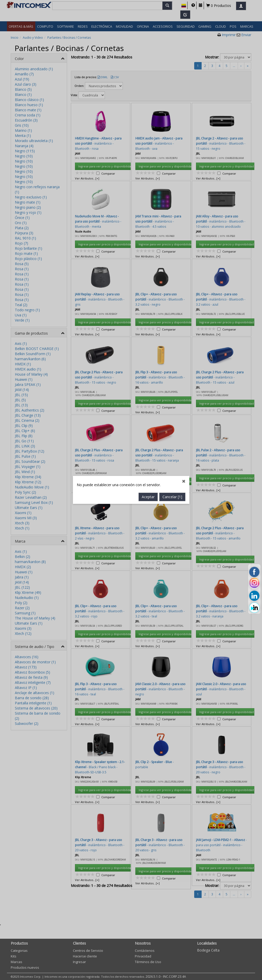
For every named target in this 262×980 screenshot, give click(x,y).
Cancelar (172, 293)
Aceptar (148, 293)
